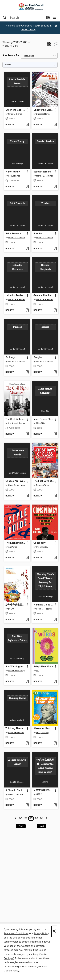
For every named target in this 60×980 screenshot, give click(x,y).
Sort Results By (11, 55)
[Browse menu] (55, 18)
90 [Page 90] (21, 818)
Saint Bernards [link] (13, 234)
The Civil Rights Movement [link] (16, 419)
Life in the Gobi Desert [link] (16, 110)
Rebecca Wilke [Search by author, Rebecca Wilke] (43, 485)
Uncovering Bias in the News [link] (44, 110)
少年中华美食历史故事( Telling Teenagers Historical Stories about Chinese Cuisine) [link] (16, 605)
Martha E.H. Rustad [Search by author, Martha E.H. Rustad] (45, 176)
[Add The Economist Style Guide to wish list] (27, 558)
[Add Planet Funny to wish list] (27, 187)
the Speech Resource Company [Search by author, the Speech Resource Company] (18, 423)
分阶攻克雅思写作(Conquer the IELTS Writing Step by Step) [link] (44, 790)
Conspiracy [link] (40, 543)
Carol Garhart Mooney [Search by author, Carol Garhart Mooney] (18, 485)
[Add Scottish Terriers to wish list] (55, 187)
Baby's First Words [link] (43, 667)
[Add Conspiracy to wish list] (55, 558)
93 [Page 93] (37, 818)
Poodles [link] (38, 234)
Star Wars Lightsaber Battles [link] (16, 667)
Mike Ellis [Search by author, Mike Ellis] (40, 423)
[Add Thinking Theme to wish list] (27, 743)
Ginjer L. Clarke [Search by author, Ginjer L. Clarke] (15, 114)
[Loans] (48, 18)
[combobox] (24, 18)
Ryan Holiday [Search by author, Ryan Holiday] (42, 547)
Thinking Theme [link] (14, 729)
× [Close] (54, 931)
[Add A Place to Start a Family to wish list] (27, 805)
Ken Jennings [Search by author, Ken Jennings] (14, 176)
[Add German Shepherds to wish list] (55, 310)
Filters (8, 65)
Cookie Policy (11, 971)
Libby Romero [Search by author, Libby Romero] (42, 733)
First (21, 826)
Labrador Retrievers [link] (16, 296)
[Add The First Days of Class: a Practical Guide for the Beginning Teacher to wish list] (55, 496)
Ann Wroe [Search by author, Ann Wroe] (13, 547)
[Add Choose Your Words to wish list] (27, 496)
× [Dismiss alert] (56, 26)
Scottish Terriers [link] (42, 172)
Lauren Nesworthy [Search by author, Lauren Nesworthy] (16, 671)
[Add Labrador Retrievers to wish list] (27, 310)
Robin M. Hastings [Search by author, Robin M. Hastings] (44, 609)
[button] (49, 45)
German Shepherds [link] (44, 296)
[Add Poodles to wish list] (55, 249)
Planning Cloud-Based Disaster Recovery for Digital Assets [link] (44, 605)
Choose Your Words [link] (16, 481)
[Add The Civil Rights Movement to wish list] (27, 434)
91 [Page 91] (26, 818)
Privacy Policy (41, 933)
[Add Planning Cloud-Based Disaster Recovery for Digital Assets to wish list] (55, 620)
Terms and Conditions (16, 933)
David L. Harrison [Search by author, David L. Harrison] (16, 794)
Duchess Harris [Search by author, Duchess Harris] (43, 114)
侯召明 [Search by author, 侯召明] (11, 609)
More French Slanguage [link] (44, 419)
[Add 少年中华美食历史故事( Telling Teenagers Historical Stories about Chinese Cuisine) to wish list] (27, 620)
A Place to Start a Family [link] (16, 790)
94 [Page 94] (42, 818)
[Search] (5, 18)
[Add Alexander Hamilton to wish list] (55, 743)
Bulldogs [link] (10, 357)
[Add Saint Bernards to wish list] (27, 249)
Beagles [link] (38, 357)
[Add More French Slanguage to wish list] (55, 434)
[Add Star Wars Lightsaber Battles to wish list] (27, 682)
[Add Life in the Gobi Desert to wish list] (27, 125)
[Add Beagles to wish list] (55, 372)
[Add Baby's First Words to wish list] (55, 682)
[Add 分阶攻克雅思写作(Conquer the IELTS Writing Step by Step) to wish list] (55, 805)
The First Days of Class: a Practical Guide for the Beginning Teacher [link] (44, 481)
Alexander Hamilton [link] (44, 729)
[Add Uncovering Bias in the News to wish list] (55, 125)
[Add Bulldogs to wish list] (27, 372)
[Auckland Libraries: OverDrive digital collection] (30, 7)
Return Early (28, 30)
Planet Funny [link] (13, 172)
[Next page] (46, 819)
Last (42, 826)
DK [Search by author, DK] (38, 671)
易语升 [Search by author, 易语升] (39, 794)
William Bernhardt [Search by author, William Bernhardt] (16, 733)
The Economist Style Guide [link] (16, 543)
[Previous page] (16, 819)
